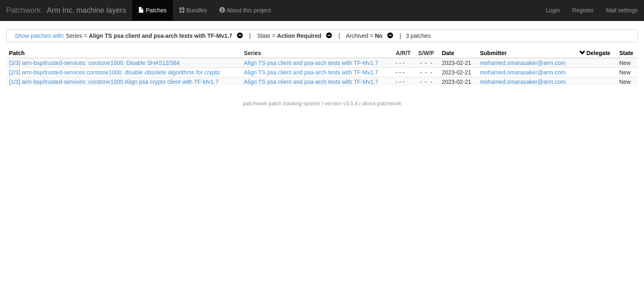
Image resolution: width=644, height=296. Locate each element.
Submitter (493, 53)
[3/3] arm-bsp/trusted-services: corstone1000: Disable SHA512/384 (94, 63)
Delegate (598, 53)
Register (583, 10)
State (626, 53)
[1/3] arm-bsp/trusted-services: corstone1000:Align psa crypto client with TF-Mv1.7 (114, 82)
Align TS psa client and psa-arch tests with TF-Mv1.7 (311, 63)
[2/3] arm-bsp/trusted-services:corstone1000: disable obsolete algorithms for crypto (115, 72)
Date (448, 53)
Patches (152, 10)
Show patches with (39, 36)
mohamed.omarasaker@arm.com (523, 63)
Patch (17, 53)
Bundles (193, 10)
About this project (245, 10)
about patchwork (382, 103)
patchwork (255, 103)
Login (553, 10)
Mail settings (622, 10)
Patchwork (23, 10)
